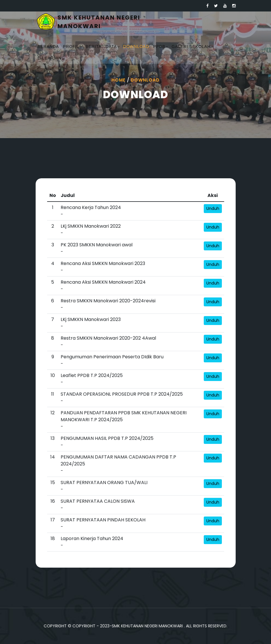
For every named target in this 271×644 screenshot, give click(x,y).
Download (136, 47)
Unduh (213, 208)
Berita (94, 47)
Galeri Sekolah (191, 47)
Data (111, 47)
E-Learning (51, 58)
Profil (71, 47)
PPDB (159, 47)
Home (119, 80)
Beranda (48, 47)
